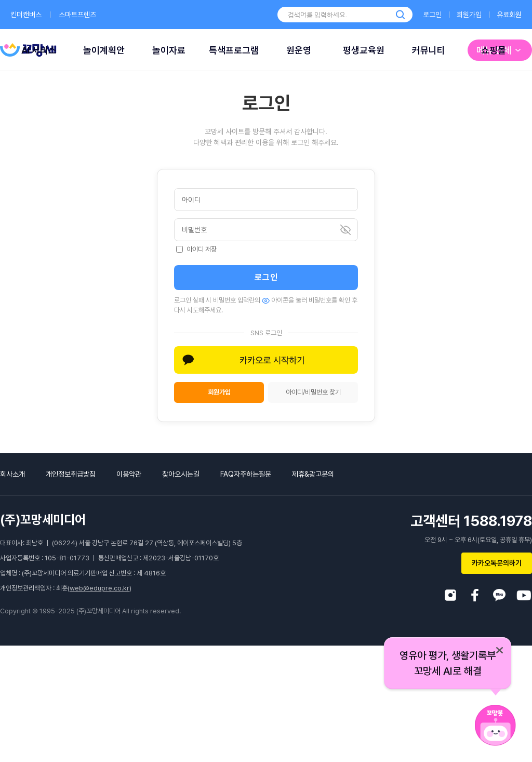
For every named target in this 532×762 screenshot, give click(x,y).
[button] (266, 360)
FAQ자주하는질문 (246, 474)
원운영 (299, 50)
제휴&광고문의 (313, 474)
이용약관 (129, 474)
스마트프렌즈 (77, 15)
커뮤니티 (429, 50)
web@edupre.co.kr (99, 588)
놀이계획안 (104, 50)
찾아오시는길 (181, 474)
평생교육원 (364, 50)
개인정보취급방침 (71, 474)
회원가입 (469, 15)
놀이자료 (169, 50)
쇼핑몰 (494, 50)
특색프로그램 (234, 50)
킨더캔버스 (26, 15)
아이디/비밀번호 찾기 (313, 392)
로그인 (432, 15)
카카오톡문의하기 (497, 563)
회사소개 (12, 474)
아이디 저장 (196, 249)
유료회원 (509, 15)
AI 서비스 (39, 50)
